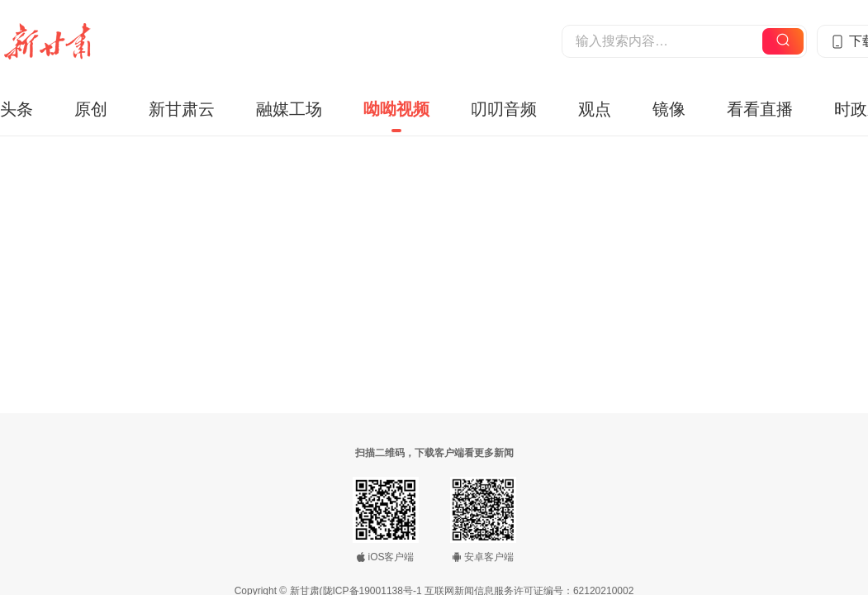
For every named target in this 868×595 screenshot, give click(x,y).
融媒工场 (289, 109)
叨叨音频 (504, 109)
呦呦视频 (396, 109)
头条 (17, 109)
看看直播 (760, 109)
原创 (91, 109)
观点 (595, 109)
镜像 (669, 109)
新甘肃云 (182, 109)
